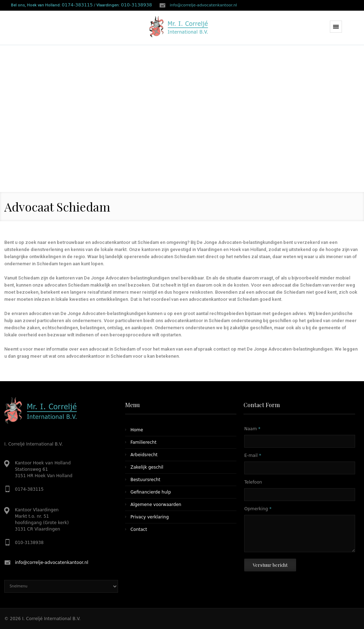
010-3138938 (136, 5)
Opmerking (258, 509)
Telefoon (253, 482)
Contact (139, 529)
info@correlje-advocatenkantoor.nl (204, 5)
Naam (252, 429)
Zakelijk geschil (147, 467)
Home (137, 430)
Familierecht (143, 442)
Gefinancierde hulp (151, 492)
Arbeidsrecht (144, 455)
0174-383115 (77, 5)
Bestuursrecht (145, 480)
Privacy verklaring (150, 517)
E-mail (253, 455)
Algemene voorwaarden (156, 505)
